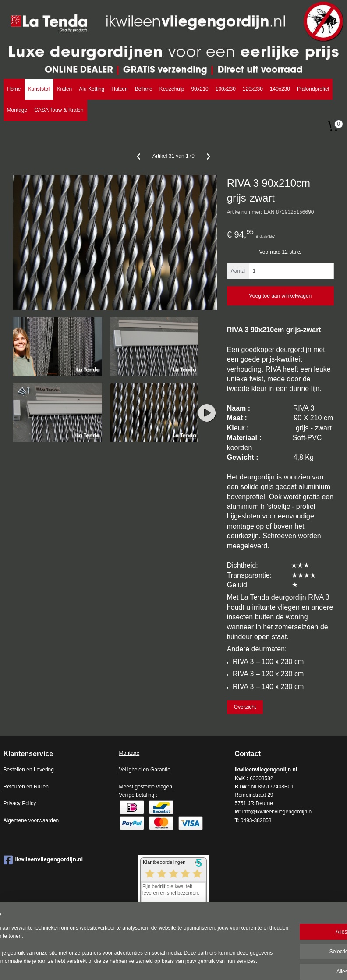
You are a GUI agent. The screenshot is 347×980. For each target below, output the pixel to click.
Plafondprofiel (313, 89)
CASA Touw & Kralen (59, 110)
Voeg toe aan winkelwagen (280, 296)
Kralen (65, 89)
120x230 (253, 89)
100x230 (226, 89)
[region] (116, 941)
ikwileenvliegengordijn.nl (43, 860)
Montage (17, 110)
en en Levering (37, 770)
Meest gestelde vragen (145, 787)
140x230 (280, 89)
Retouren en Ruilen (26, 787)
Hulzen (119, 89)
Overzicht (245, 707)
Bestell (11, 770)
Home (14, 89)
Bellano (144, 89)
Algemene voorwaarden (31, 820)
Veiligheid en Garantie (144, 770)
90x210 (200, 89)
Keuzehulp (172, 89)
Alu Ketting (92, 89)
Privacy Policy (20, 803)
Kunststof (39, 89)
